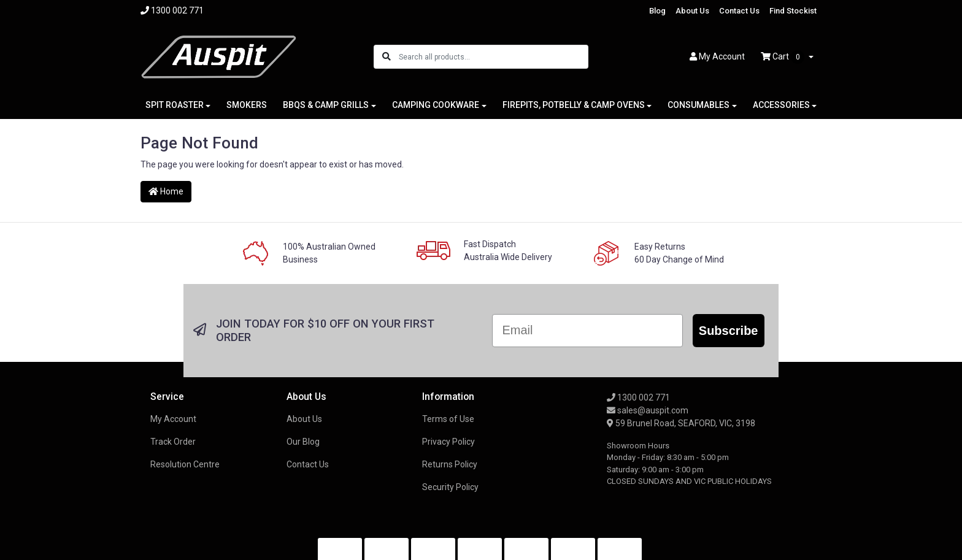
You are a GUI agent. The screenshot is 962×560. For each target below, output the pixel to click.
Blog (657, 11)
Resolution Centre (185, 418)
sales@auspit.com (648, 364)
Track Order (173, 395)
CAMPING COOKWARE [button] (436, 105)
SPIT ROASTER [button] (175, 105)
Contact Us (739, 11)
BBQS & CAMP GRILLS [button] (326, 105)
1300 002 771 (638, 351)
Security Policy (450, 440)
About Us (692, 11)
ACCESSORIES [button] (781, 105)
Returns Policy (450, 418)
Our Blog (303, 395)
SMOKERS (247, 105)
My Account (173, 372)
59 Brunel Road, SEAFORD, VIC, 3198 (681, 377)
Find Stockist (793, 11)
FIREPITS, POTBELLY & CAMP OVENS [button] (574, 105)
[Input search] (493, 57)
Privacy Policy (448, 395)
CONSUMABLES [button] (698, 105)
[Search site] (387, 57)
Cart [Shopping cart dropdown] (783, 57)
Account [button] (717, 56)
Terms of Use (448, 372)
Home (166, 191)
